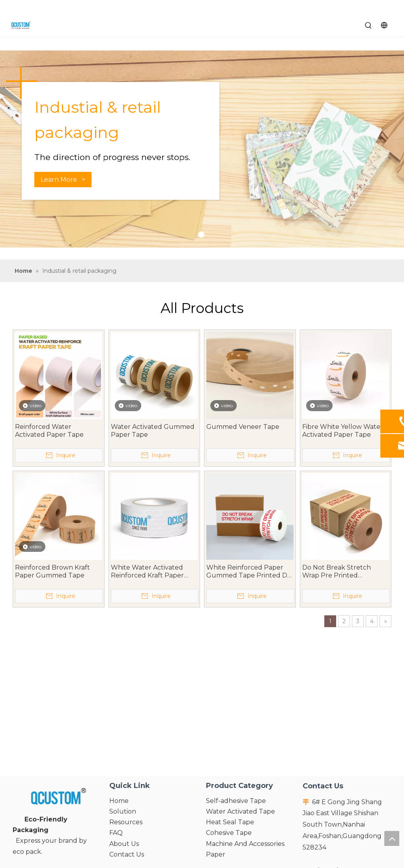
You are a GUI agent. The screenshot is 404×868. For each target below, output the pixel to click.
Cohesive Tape (229, 833)
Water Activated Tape (240, 811)
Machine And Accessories (245, 844)
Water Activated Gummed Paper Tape (153, 431)
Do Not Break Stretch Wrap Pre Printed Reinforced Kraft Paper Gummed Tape (339, 572)
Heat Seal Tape (230, 822)
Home (119, 801)
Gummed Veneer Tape (243, 427)
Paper (216, 854)
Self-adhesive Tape (236, 801)
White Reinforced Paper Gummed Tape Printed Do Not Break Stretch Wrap (249, 572)
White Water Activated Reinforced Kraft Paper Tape (147, 572)
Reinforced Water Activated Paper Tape (49, 431)
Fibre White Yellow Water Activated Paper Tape (343, 431)
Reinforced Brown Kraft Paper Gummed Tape (52, 571)
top (392, 838)
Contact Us (127, 854)
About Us (124, 844)
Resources (126, 822)
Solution (123, 811)
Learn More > (63, 180)
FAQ (116, 833)
